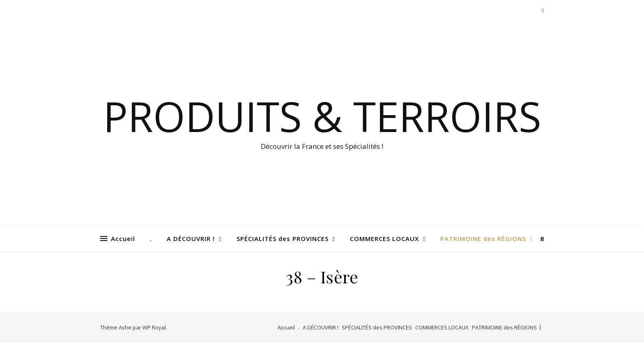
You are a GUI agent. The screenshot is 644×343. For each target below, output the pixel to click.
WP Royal (154, 327)
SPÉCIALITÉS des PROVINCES (283, 239)
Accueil (123, 239)
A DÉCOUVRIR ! (191, 239)
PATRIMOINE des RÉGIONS (483, 239)
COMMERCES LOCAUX (384, 239)
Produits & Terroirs (322, 116)
